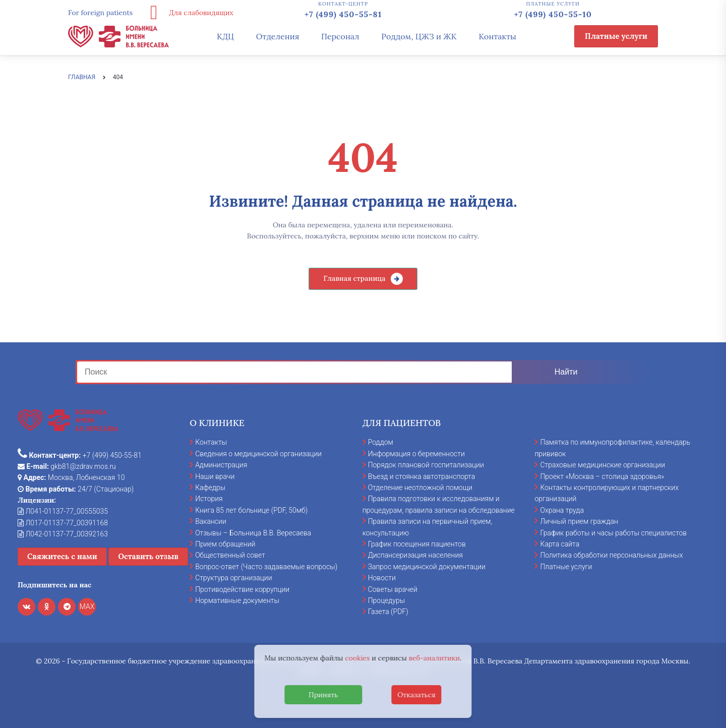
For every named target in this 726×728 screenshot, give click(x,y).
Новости (382, 578)
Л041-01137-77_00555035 (63, 511)
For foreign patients (100, 13)
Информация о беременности (416, 454)
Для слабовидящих (188, 13)
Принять (323, 695)
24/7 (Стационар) (76, 489)
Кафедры (210, 488)
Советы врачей (393, 589)
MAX (87, 606)
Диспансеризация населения (415, 555)
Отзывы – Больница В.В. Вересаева (253, 533)
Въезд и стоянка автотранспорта (422, 476)
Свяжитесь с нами (62, 556)
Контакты (497, 36)
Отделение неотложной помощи (420, 488)
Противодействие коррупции (242, 589)
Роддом (381, 442)
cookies (357, 658)
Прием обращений (225, 544)
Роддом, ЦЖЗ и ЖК (419, 36)
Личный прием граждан (579, 521)
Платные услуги (616, 36)
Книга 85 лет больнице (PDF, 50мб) (251, 510)
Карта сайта (560, 544)
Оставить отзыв (148, 556)
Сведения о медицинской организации (258, 454)
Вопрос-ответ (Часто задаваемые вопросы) (266, 567)
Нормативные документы (237, 600)
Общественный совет (230, 555)
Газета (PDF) (388, 612)
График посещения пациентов (417, 544)
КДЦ (225, 36)
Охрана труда (562, 510)
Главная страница (354, 278)
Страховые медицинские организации (602, 465)
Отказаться (416, 695)
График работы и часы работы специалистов (613, 533)
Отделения (278, 36)
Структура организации (233, 578)
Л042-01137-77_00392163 (63, 534)
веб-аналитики (435, 658)
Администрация (221, 465)
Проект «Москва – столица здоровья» (602, 476)
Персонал (340, 36)
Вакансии (211, 521)
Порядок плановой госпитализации (426, 465)
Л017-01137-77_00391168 (63, 523)
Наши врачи (215, 476)
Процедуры (387, 600)
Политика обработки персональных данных (611, 555)
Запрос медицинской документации (427, 567)
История (209, 499)
